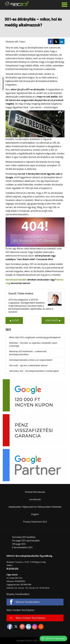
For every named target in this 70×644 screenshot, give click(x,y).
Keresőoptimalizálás (16, 280)
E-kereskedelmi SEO (22, 547)
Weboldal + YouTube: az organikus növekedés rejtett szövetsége (33, 344)
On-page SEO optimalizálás (26, 541)
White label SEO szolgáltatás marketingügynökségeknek (35, 337)
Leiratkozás (35, 499)
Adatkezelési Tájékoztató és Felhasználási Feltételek (35, 507)
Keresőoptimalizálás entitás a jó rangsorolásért (31, 360)
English (35, 514)
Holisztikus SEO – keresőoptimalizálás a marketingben (34, 371)
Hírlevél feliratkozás (35, 492)
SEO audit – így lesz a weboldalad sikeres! (28, 365)
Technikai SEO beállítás (24, 537)
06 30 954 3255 (12, 569)
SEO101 (16, 5)
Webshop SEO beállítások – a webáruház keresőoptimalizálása (28, 353)
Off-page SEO (19, 544)
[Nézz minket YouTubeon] (35, 618)
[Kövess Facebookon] (35, 602)
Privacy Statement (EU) (35, 522)
